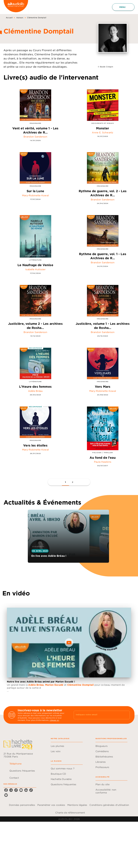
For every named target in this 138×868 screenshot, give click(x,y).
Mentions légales (77, 805)
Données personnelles (22, 805)
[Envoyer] (126, 715)
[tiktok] (31, 790)
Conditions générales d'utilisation (109, 805)
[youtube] (21, 790)
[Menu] (123, 7)
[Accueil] (16, 7)
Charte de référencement (70, 813)
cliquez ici (54, 720)
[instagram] (16, 790)
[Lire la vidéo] (69, 643)
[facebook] (6, 790)
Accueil (9, 18)
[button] (65, 482)
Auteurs (20, 18)
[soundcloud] (11, 790)
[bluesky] (6, 795)
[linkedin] (26, 790)
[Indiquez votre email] (98, 715)
